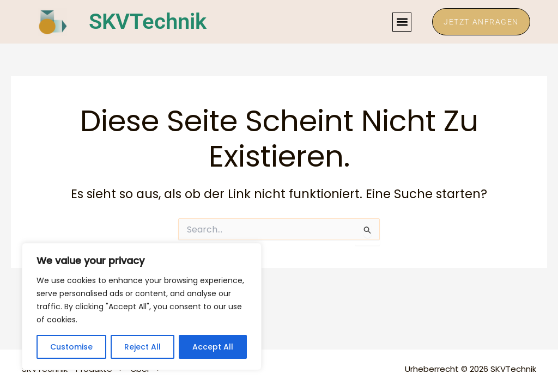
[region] (142, 307)
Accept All (213, 347)
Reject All (142, 347)
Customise (71, 347)
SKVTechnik (148, 22)
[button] (402, 22)
